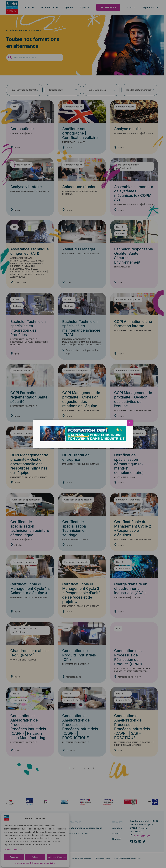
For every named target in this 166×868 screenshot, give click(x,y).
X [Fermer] (130, 423)
